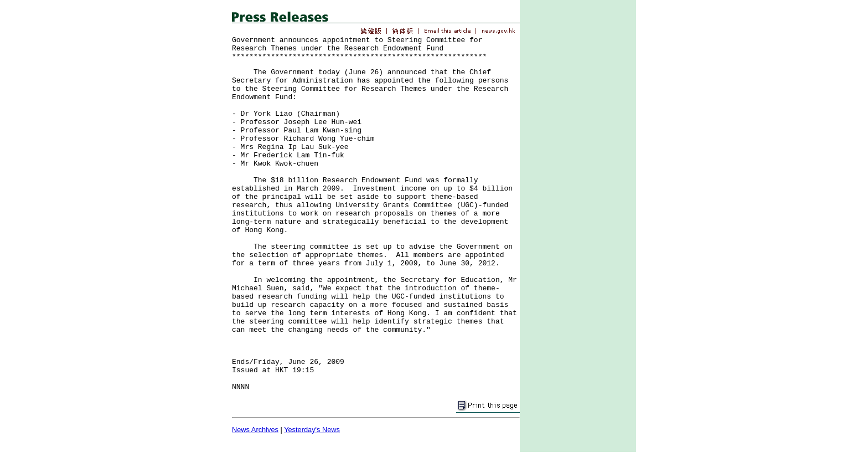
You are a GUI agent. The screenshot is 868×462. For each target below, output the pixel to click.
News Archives (255, 430)
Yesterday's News (312, 430)
